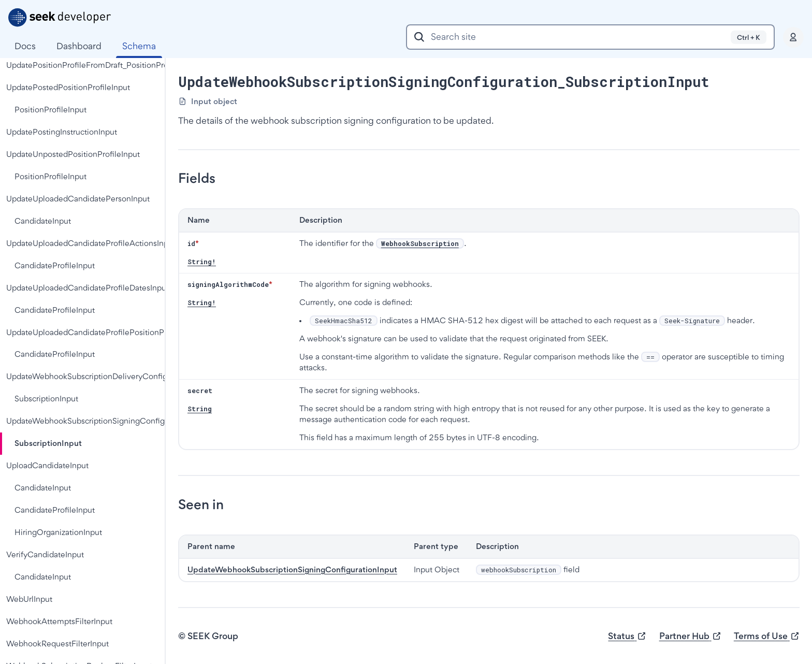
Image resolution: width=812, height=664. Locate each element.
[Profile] (793, 37)
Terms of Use (767, 636)
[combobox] (590, 37)
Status (627, 636)
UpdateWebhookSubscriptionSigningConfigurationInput (292, 569)
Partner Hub (690, 636)
